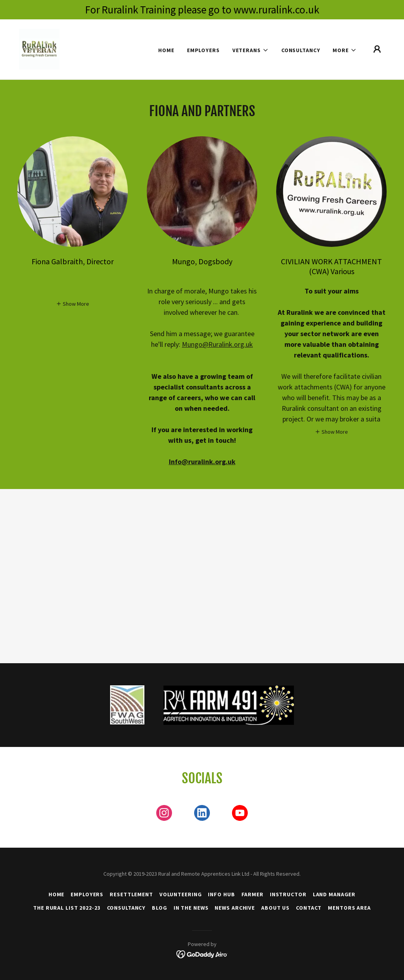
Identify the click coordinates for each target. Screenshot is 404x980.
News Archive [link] (235, 908)
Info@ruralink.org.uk (202, 462)
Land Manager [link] (334, 894)
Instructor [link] (288, 894)
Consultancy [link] (301, 50)
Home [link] (166, 50)
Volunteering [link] (181, 894)
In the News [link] (191, 908)
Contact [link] (309, 908)
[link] (39, 49)
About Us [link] (275, 908)
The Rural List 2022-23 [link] (67, 908)
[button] (251, 50)
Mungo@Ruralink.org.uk (217, 344)
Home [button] (57, 894)
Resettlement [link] (131, 894)
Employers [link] (203, 50)
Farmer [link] (252, 894)
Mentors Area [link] (349, 908)
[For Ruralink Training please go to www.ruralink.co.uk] (202, 10)
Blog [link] (160, 908)
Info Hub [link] (221, 894)
